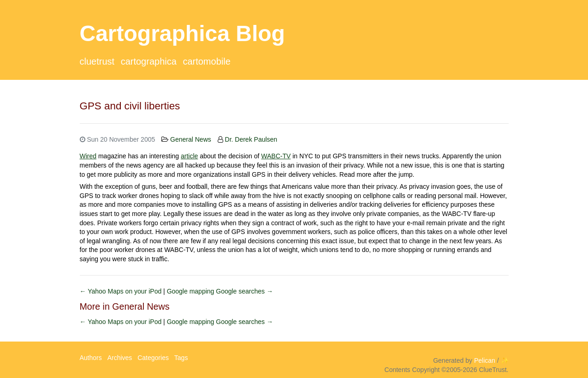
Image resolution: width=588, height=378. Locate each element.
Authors (91, 358)
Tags (181, 358)
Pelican (485, 360)
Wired (88, 156)
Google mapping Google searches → (220, 291)
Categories (153, 358)
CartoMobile (206, 61)
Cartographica (149, 61)
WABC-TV (276, 156)
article (189, 156)
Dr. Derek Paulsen (251, 139)
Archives (120, 358)
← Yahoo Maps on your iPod (122, 291)
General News (191, 139)
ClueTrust (97, 61)
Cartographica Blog (182, 33)
